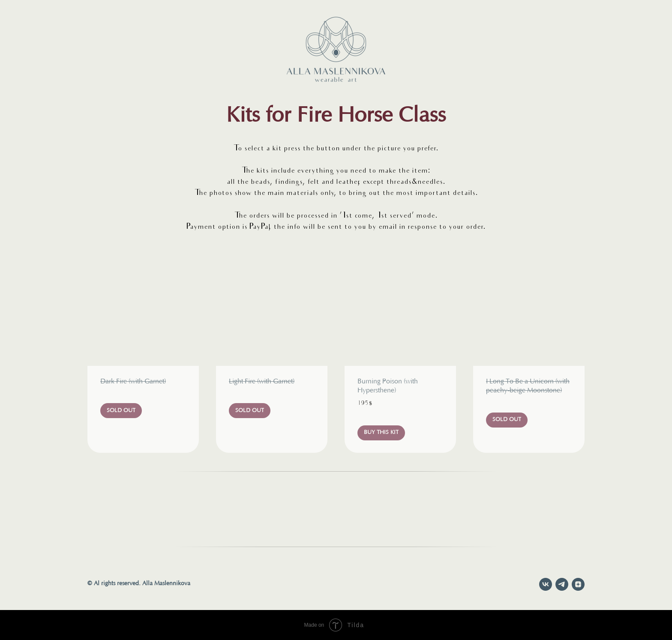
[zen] (578, 584)
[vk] (546, 584)
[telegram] (562, 584)
